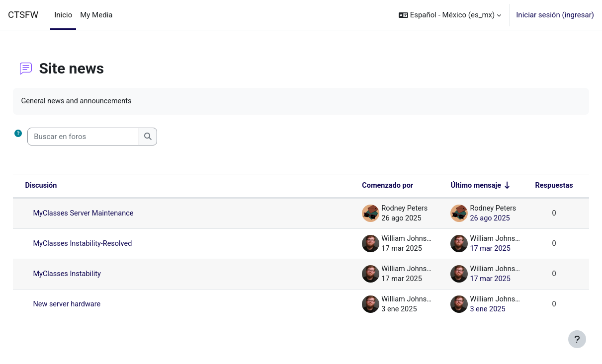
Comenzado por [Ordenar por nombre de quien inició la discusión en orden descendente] (361, 186)
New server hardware (90, 305)
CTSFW (23, 15)
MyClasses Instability (90, 275)
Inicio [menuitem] (63, 15)
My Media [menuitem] (96, 15)
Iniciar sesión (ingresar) (555, 15)
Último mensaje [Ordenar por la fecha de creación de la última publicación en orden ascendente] (451, 186)
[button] (450, 15)
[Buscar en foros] (106, 137)
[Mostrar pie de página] (577, 339)
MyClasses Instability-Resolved (106, 244)
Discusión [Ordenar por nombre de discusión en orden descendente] (64, 186)
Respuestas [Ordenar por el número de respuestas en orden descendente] (531, 186)
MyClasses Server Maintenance (107, 214)
